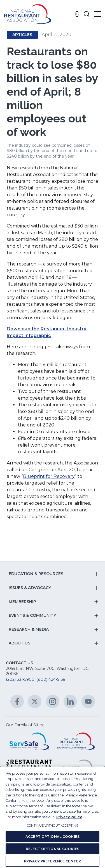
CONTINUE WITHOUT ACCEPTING (53, 826)
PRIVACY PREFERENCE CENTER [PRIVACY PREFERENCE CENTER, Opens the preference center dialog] (53, 861)
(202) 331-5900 (20, 679)
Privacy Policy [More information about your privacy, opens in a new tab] (69, 817)
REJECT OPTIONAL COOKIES (53, 849)
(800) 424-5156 (51, 679)
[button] (87, 14)
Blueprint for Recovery (49, 476)
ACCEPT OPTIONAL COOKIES (53, 837)
